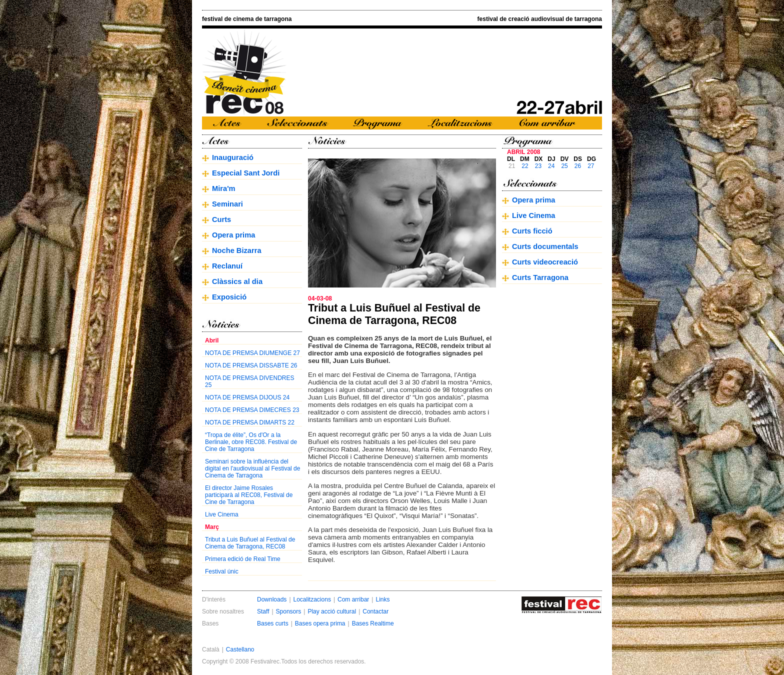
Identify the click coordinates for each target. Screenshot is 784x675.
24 (551, 166)
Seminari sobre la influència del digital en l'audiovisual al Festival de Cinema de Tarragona (252, 468)
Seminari (227, 204)
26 (578, 166)
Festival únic (222, 571)
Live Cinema (222, 514)
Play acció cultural (332, 611)
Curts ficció (532, 231)
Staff (263, 611)
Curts (221, 219)
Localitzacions (312, 599)
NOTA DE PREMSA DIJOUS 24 (247, 397)
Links (382, 599)
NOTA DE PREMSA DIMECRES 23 (252, 410)
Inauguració (233, 157)
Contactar (375, 611)
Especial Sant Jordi (246, 173)
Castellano (240, 649)
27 (591, 166)
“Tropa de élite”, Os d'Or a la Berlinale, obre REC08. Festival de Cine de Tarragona (251, 442)
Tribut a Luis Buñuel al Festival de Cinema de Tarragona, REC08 (250, 543)
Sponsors (289, 611)
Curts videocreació (545, 262)
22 (525, 166)
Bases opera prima (320, 623)
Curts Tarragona (540, 277)
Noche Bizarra (237, 250)
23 (538, 166)
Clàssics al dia (237, 281)
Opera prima (233, 235)
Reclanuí (227, 266)
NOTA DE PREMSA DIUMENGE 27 (252, 353)
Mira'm (224, 188)
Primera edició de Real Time (243, 559)
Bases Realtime (373, 623)
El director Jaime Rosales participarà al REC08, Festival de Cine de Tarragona (249, 495)
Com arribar (353, 599)
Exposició (229, 297)
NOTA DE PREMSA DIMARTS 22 (250, 422)
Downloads (272, 599)
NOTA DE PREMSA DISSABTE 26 (251, 365)
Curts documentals (545, 246)
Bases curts (273, 623)
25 (564, 166)
